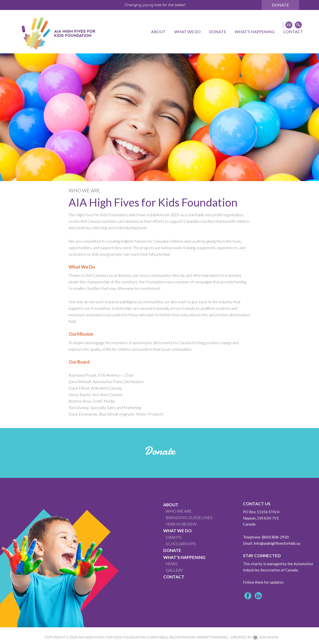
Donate (280, 5)
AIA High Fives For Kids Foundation (112, 637)
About (171, 505)
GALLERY (174, 570)
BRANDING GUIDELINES (189, 517)
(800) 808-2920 (275, 537)
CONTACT (174, 577)
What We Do (177, 531)
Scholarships (181, 544)
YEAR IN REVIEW (181, 524)
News (172, 564)
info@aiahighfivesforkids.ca (277, 543)
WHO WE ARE (179, 511)
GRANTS (174, 537)
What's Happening (184, 557)
